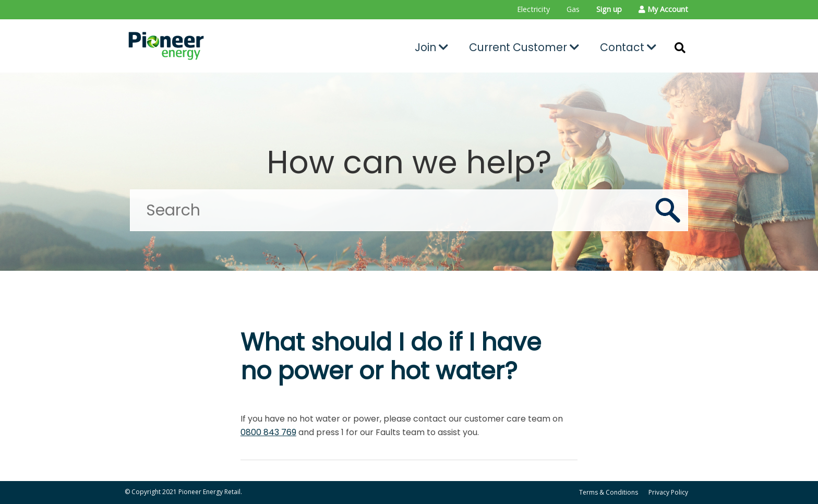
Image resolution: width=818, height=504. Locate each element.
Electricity (533, 9)
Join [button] (431, 47)
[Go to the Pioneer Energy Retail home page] (214, 46)
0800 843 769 (268, 432)
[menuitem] (533, 10)
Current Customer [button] (524, 47)
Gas (573, 9)
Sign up (609, 9)
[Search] (409, 210)
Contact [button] (628, 47)
